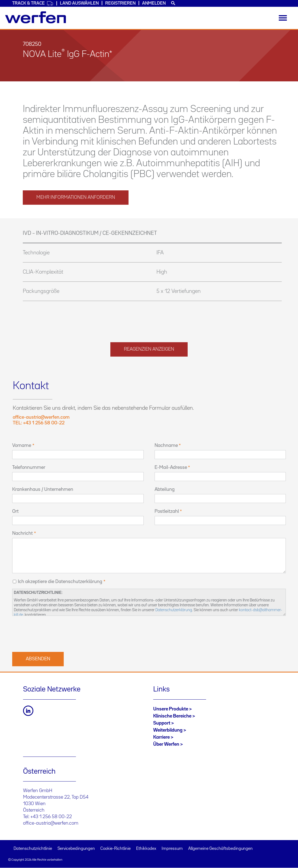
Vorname (22, 446)
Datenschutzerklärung (174, 610)
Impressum (172, 849)
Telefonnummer (29, 467)
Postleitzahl (167, 511)
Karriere (161, 737)
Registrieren (120, 3)
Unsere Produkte (171, 709)
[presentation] (53, 633)
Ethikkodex (146, 849)
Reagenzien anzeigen (149, 349)
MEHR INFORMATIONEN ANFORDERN (76, 197)
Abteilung (165, 489)
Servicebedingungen (76, 849)
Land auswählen (79, 3)
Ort (15, 511)
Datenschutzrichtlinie (33, 849)
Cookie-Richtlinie (116, 849)
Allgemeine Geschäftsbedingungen (220, 849)
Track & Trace (33, 3)
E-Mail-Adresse (171, 467)
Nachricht (23, 533)
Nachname (166, 446)
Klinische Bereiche (172, 716)
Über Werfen (166, 744)
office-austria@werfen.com (51, 823)
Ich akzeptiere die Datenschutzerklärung (60, 582)
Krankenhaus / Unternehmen (43, 489)
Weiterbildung (168, 730)
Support (162, 723)
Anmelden (154, 3)
